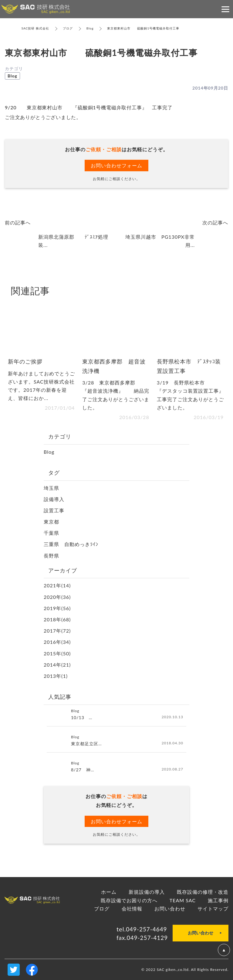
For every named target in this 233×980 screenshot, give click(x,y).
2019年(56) (57, 608)
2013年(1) (56, 676)
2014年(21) (57, 665)
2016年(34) (57, 642)
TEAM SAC (183, 900)
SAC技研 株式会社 (35, 28)
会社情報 (132, 908)
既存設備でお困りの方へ (129, 900)
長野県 (51, 556)
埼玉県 (51, 488)
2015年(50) (57, 653)
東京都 (51, 522)
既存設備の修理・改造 (203, 892)
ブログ (68, 28)
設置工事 (54, 510)
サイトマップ (213, 908)
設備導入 (54, 499)
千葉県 (51, 533)
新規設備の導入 (147, 892)
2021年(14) (57, 585)
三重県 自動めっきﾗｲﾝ (71, 544)
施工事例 (218, 900)
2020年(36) (57, 597)
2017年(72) (57, 631)
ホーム (109, 892)
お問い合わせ (170, 908)
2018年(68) (57, 619)
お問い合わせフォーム (116, 165)
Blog (90, 28)
